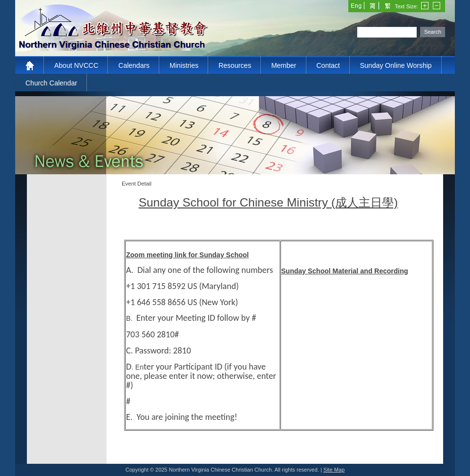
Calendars (134, 65)
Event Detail (137, 184)
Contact (328, 65)
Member (284, 65)
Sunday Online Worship (396, 65)
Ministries (184, 65)
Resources (235, 65)
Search (433, 32)
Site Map (334, 470)
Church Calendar (51, 83)
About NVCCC (76, 65)
